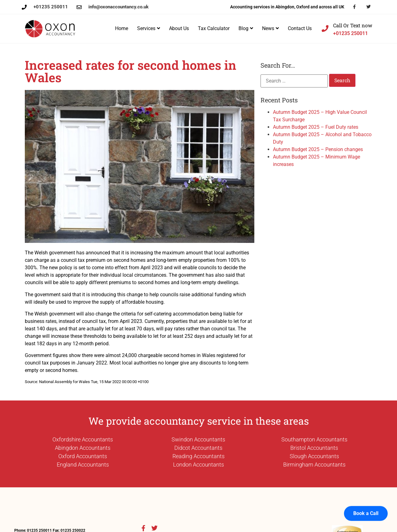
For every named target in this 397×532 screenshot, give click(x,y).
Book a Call (366, 505)
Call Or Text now (353, 25)
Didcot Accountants (198, 448)
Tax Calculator (214, 28)
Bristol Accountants (314, 448)
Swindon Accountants (198, 439)
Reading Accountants (198, 456)
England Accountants (83, 465)
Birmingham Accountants (314, 465)
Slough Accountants (314, 456)
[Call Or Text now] (325, 29)
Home (122, 28)
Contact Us (300, 28)
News (270, 28)
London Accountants (198, 465)
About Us (179, 28)
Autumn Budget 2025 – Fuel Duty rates (316, 127)
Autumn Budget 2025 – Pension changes (318, 149)
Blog (246, 28)
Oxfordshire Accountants (83, 439)
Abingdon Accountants (83, 448)
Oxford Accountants (83, 456)
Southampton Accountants (314, 439)
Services (149, 28)
